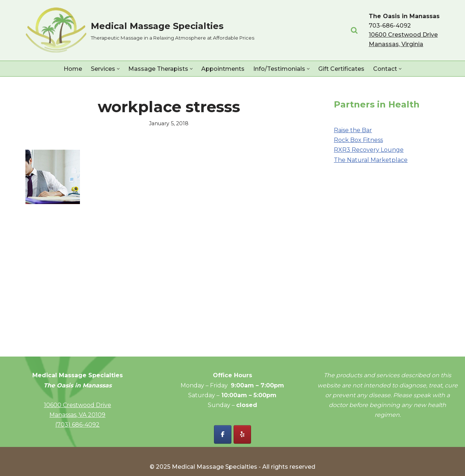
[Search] (354, 30)
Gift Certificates (341, 69)
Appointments (223, 69)
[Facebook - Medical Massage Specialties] (223, 434)
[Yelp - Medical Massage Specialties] (242, 434)
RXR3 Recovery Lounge (369, 150)
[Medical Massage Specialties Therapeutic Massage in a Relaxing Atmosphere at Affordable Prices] (140, 30)
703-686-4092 (390, 26)
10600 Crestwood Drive (78, 405)
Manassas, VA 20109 (77, 415)
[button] (118, 69)
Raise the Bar (353, 130)
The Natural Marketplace (371, 160)
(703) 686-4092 (77, 425)
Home (73, 69)
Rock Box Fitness (358, 140)
